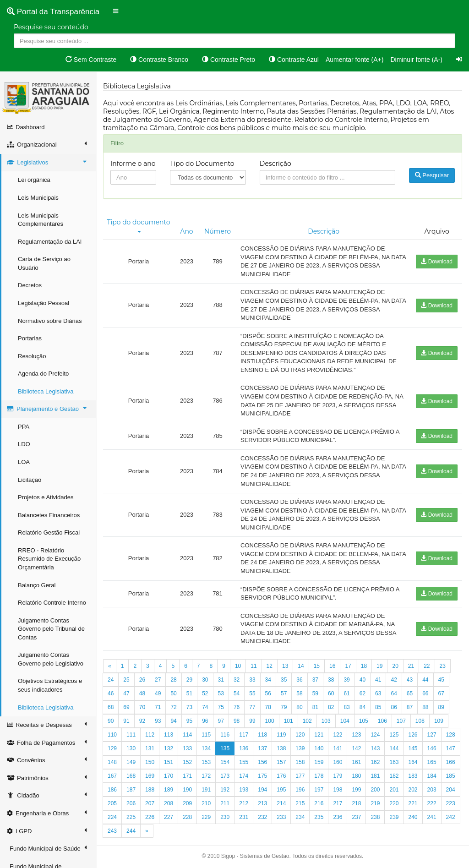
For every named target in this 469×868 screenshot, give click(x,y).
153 (206, 762)
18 (364, 666)
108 (420, 721)
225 (131, 817)
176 (281, 776)
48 (142, 693)
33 (252, 680)
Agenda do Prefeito (43, 374)
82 (331, 707)
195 (281, 790)
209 (187, 803)
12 (270, 666)
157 (281, 762)
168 (131, 776)
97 (221, 721)
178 (319, 776)
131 (150, 748)
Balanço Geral (37, 585)
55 (252, 693)
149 (131, 762)
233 (281, 817)
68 (111, 707)
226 (150, 817)
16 (332, 666)
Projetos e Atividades (46, 497)
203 (432, 790)
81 (315, 707)
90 (111, 721)
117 (244, 735)
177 (300, 776)
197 (319, 790)
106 (382, 721)
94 (173, 721)
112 (150, 735)
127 (432, 735)
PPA (24, 427)
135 (225, 748)
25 (126, 680)
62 (363, 693)
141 (338, 748)
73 (189, 707)
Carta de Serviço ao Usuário (44, 263)
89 (441, 707)
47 (126, 693)
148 (112, 762)
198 (338, 790)
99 (252, 721)
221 (413, 803)
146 (432, 748)
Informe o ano (133, 164)
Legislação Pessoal (44, 303)
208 (169, 803)
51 (189, 693)
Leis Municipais (38, 198)
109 (439, 721)
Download (437, 262)
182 (394, 776)
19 (379, 666)
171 (187, 776)
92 (142, 721)
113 (169, 735)
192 (225, 790)
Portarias (30, 338)
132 (169, 748)
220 (394, 803)
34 (268, 680)
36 (299, 680)
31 (221, 680)
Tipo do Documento (202, 164)
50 (173, 693)
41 (378, 680)
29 (189, 680)
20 (395, 666)
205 (112, 803)
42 (394, 680)
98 (237, 721)
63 (378, 693)
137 (262, 748)
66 (425, 693)
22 (427, 666)
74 (205, 707)
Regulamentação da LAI (50, 242)
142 (356, 748)
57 (284, 693)
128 (451, 735)
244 (131, 831)
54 (237, 693)
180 (356, 776)
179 (338, 776)
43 (410, 680)
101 (289, 721)
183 (413, 776)
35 (284, 680)
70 (142, 707)
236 (338, 817)
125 (394, 735)
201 (394, 790)
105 (364, 721)
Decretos (30, 285)
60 (331, 693)
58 (299, 693)
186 (112, 790)
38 (331, 680)
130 (131, 748)
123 (356, 735)
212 (244, 803)
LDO (24, 444)
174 (244, 776)
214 (281, 803)
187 (131, 790)
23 (443, 666)
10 (238, 666)
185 (451, 776)
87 (410, 707)
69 (126, 707)
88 (425, 707)
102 (307, 721)
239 (394, 817)
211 (225, 803)
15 (317, 666)
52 (205, 693)
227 (169, 817)
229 (206, 817)
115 (206, 735)
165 (432, 762)
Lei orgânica (34, 180)
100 (270, 721)
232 (262, 817)
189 (169, 790)
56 (268, 693)
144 (394, 748)
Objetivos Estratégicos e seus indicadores (50, 685)
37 (315, 680)
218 (356, 803)
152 (187, 762)
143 (375, 748)
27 (158, 680)
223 (451, 803)
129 (112, 748)
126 (413, 735)
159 (319, 762)
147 (451, 748)
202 (413, 790)
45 (441, 680)
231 (244, 817)
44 (425, 680)
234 (300, 817)
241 (432, 817)
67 (441, 693)
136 (244, 748)
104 (345, 721)
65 (410, 693)
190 (187, 790)
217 (338, 803)
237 (356, 817)
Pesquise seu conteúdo (51, 27)
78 (268, 707)
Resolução (32, 356)
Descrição (275, 164)
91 (126, 721)
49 (158, 693)
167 (112, 776)
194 (262, 790)
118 (262, 735)
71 (158, 707)
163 (394, 762)
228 (187, 817)
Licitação (30, 480)
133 (187, 748)
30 (205, 680)
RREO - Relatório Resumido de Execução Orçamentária (49, 559)
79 (284, 707)
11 (254, 666)
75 (221, 707)
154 (225, 762)
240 (413, 817)
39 (346, 680)
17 (348, 666)
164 (413, 762)
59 (315, 693)
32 (237, 680)
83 (346, 707)
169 (150, 776)
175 (262, 776)
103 (326, 721)
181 (375, 776)
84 (363, 707)
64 (394, 693)
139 (300, 748)
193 (244, 790)
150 (150, 762)
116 (225, 735)
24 (111, 680)
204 (451, 790)
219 (375, 803)
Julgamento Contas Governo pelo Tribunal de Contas (51, 629)
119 (281, 735)
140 (319, 748)
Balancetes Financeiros (49, 515)
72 (173, 707)
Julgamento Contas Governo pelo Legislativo (51, 659)
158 (300, 762)
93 (158, 721)
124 (375, 735)
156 (262, 762)
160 (338, 762)
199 (356, 790)
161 (356, 762)
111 (131, 735)
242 (451, 817)
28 (173, 680)
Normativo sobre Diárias (50, 321)
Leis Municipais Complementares (41, 220)
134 (206, 748)
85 (378, 707)
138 (281, 748)
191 (206, 790)
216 (319, 803)
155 (244, 762)
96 (205, 721)
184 (432, 776)
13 (285, 666)
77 (252, 707)
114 (187, 735)
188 (150, 790)
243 (112, 831)
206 (131, 803)
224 (112, 817)
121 (319, 735)
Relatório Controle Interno (52, 603)
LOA (24, 462)
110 (112, 735)
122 (338, 735)
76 (237, 707)
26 (142, 680)
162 (375, 762)
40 (363, 680)
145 (413, 748)
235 (319, 817)
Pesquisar (432, 175)
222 (432, 803)
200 (375, 790)
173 (225, 776)
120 (300, 735)
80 (299, 707)
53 (221, 693)
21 (411, 666)
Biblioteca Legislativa (46, 391)
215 (300, 803)
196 (300, 790)
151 (169, 762)
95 (189, 721)
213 (262, 803)
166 (451, 762)
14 (301, 666)
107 (401, 721)
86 (394, 707)
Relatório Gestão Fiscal (49, 532)
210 (206, 803)
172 (206, 776)
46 (111, 693)
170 (169, 776)
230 (225, 817)
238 (375, 817)
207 (150, 803)
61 (346, 693)
